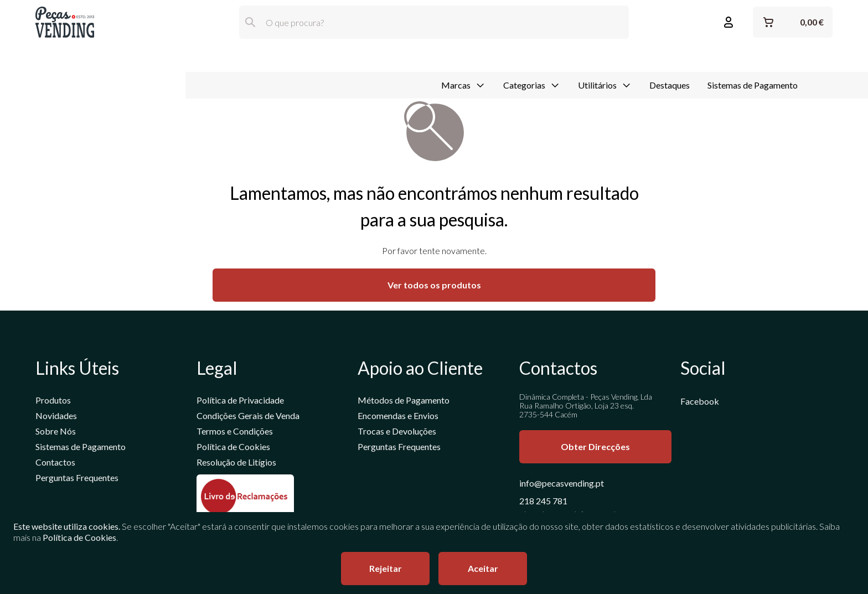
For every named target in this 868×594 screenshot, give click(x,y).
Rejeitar (386, 568)
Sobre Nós (56, 433)
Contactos (55, 464)
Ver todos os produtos (434, 286)
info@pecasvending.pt (562, 485)
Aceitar (483, 568)
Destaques (484, 57)
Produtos (53, 402)
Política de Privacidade (240, 402)
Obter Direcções (595, 448)
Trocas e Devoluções (397, 433)
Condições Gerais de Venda (248, 417)
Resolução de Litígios (236, 464)
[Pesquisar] (250, 22)
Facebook (700, 403)
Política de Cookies (233, 448)
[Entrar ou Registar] (728, 22)
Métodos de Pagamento (404, 402)
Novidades (56, 417)
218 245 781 (543, 502)
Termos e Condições (235, 433)
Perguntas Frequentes (77, 479)
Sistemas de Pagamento (567, 57)
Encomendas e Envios (398, 417)
